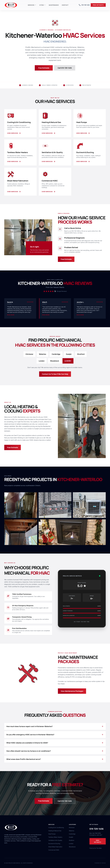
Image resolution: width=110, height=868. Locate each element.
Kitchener (29, 354)
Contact (65, 5)
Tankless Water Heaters (55, 837)
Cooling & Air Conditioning (56, 828)
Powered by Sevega (100, 863)
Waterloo (43, 354)
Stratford (81, 354)
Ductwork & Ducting (54, 844)
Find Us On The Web (96, 848)
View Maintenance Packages (72, 691)
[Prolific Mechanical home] (11, 5)
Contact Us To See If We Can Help (55, 374)
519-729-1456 (84, 5)
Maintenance (54, 5)
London (42, 361)
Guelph (69, 354)
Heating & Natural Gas (55, 831)
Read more (11, 315)
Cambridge (56, 354)
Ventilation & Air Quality (55, 840)
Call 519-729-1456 (65, 68)
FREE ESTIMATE (98, 5)
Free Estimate (44, 68)
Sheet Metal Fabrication (55, 847)
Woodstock (55, 361)
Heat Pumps (52, 834)
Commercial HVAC (54, 850)
